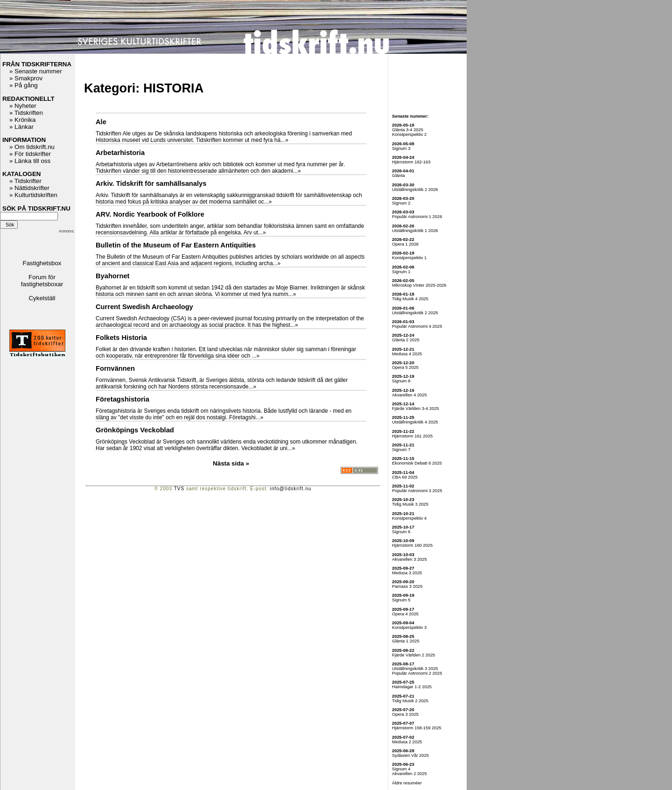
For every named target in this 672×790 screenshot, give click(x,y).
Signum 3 (401, 148)
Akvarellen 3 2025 (409, 559)
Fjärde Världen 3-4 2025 (416, 409)
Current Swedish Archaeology (144, 307)
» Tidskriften (26, 113)
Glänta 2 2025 (406, 340)
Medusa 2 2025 (407, 742)
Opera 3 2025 (405, 714)
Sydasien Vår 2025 (410, 755)
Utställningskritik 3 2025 (415, 669)
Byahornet (112, 276)
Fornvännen (115, 368)
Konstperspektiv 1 (409, 258)
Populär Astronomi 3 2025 (417, 491)
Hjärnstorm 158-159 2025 (417, 728)
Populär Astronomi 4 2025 (417, 326)
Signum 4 (401, 769)
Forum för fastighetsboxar (42, 281)
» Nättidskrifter (29, 188)
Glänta (398, 176)
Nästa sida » (231, 463)
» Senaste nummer (36, 71)
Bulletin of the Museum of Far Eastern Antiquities (176, 245)
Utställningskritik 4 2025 (415, 422)
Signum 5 (401, 600)
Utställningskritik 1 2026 (415, 231)
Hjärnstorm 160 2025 (412, 545)
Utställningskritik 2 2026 (415, 190)
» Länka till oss (30, 161)
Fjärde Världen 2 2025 (413, 655)
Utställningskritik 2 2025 (415, 313)
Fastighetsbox (42, 263)
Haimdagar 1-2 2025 (412, 687)
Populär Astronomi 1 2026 (417, 217)
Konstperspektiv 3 (409, 628)
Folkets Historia (121, 338)
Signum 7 (401, 450)
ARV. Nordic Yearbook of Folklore (150, 214)
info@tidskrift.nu (290, 489)
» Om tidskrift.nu (32, 147)
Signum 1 (401, 272)
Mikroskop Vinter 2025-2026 (419, 285)
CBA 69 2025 (405, 477)
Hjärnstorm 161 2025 (412, 436)
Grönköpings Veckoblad (135, 430)
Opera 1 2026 (405, 244)
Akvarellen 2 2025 (409, 774)
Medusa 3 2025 (407, 573)
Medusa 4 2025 (407, 354)
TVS (179, 489)
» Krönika (22, 120)
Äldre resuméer (407, 783)
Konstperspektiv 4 (409, 518)
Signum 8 (401, 381)
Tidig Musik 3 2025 (410, 504)
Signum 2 (401, 203)
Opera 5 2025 (405, 367)
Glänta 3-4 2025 (408, 130)
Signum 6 (401, 532)
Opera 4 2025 (405, 614)
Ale (101, 122)
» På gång (24, 85)
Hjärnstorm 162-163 (411, 162)
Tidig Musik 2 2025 (410, 701)
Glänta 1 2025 (406, 641)
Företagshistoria (122, 399)
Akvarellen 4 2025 (409, 395)
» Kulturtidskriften (33, 195)
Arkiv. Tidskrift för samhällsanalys (151, 183)
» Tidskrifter (25, 181)
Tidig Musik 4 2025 (410, 299)
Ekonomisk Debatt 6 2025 (417, 463)
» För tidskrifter (30, 154)
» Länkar (21, 127)
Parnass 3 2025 (407, 586)
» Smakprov (26, 78)
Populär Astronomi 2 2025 (417, 673)
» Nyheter (23, 106)
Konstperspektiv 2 (409, 134)
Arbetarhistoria (120, 153)
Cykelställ (42, 298)
